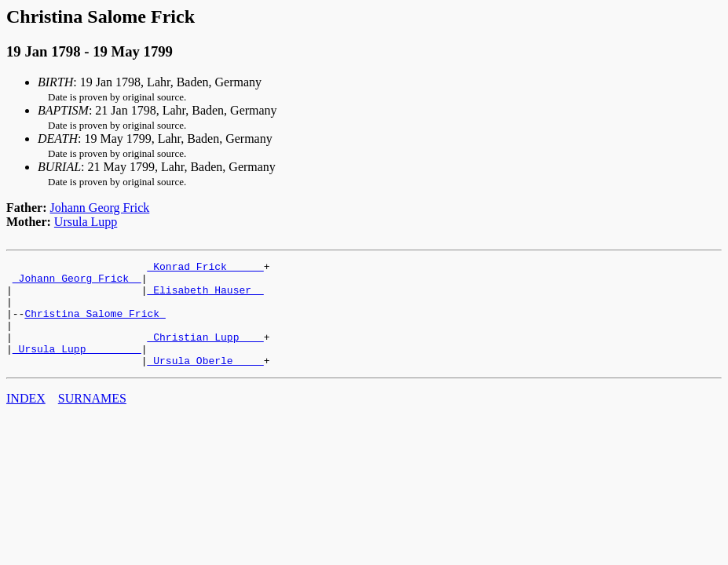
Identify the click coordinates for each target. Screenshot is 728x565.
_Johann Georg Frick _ (77, 282)
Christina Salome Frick (95, 325)
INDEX (26, 419)
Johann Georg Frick (100, 208)
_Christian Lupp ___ (205, 353)
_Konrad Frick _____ (205, 268)
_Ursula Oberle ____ (205, 381)
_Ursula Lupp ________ (77, 367)
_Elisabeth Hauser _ (205, 297)
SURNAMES (92, 419)
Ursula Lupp (86, 222)
